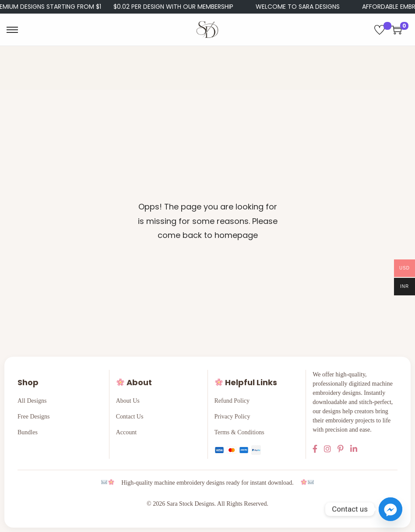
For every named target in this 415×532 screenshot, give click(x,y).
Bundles (28, 432)
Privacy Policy (232, 417)
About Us (128, 401)
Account (126, 432)
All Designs (32, 401)
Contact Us (130, 417)
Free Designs (34, 417)
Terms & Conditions (239, 432)
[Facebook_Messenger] (390, 509)
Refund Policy (232, 401)
